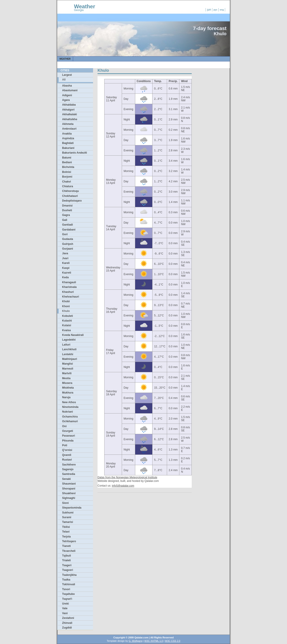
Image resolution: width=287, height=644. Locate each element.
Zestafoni (68, 618)
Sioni (65, 503)
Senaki (66, 479)
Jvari (65, 258)
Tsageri (67, 565)
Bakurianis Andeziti (75, 153)
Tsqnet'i (67, 599)
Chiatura (68, 186)
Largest (67, 75)
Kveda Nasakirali (73, 335)
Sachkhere (69, 465)
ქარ (209, 10)
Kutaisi (67, 325)
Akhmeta (68, 124)
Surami (67, 517)
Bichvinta (68, 167)
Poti (65, 445)
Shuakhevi (69, 493)
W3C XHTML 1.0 (154, 641)
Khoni (66, 306)
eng (222, 10)
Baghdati (68, 143)
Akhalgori (68, 110)
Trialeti (66, 560)
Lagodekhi (69, 340)
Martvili (67, 373)
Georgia (79, 10)
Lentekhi (68, 354)
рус (215, 10)
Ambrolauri (69, 129)
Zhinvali (67, 623)
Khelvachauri (71, 297)
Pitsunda (68, 441)
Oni (64, 426)
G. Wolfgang (136, 641)
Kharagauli (69, 282)
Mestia (66, 378)
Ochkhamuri (70, 421)
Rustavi (67, 460)
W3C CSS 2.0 (173, 641)
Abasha (67, 86)
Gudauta (68, 239)
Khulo (66, 311)
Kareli (66, 263)
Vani (65, 613)
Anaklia (67, 134)
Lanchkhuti (69, 349)
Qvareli (67, 455)
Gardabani (69, 230)
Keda (65, 277)
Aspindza (68, 138)
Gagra (66, 215)
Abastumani (70, 90)
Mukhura (68, 393)
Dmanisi (67, 206)
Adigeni (67, 95)
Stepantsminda (72, 508)
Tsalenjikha (69, 575)
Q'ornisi (67, 450)
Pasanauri (68, 436)
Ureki (65, 604)
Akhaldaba (69, 105)
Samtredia (69, 474)
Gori (65, 234)
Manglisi (67, 364)
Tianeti (66, 546)
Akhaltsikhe (70, 119)
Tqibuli (66, 556)
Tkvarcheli (69, 551)
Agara (66, 100)
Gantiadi (67, 225)
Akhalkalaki (70, 114)
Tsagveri (67, 570)
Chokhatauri (70, 196)
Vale (65, 608)
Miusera (67, 383)
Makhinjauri (70, 359)
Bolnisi (67, 172)
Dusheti (67, 210)
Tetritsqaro (69, 541)
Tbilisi (66, 527)
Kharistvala (69, 287)
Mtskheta (68, 388)
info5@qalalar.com (123, 486)
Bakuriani (68, 148)
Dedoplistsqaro (72, 201)
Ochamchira (70, 417)
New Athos (69, 402)
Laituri (66, 345)
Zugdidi (67, 628)
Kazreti (67, 273)
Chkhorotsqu (71, 191)
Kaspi (66, 268)
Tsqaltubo (68, 594)
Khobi (66, 301)
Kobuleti (67, 316)
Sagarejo (68, 469)
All (64, 80)
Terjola (66, 537)
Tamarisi (67, 522)
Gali (65, 220)
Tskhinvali (69, 584)
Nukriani (67, 412)
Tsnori (66, 589)
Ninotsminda (70, 407)
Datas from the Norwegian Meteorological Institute (127, 477)
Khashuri (68, 292)
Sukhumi (68, 513)
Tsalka (66, 580)
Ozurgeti (68, 431)
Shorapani (69, 489)
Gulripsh (68, 244)
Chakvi (66, 182)
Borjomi (67, 177)
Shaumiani (69, 484)
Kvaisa (66, 330)
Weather (85, 6)
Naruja (66, 397)
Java (65, 253)
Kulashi (67, 321)
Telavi (66, 532)
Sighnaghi (69, 498)
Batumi (67, 158)
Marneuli (68, 369)
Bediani (67, 162)
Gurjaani (68, 249)
